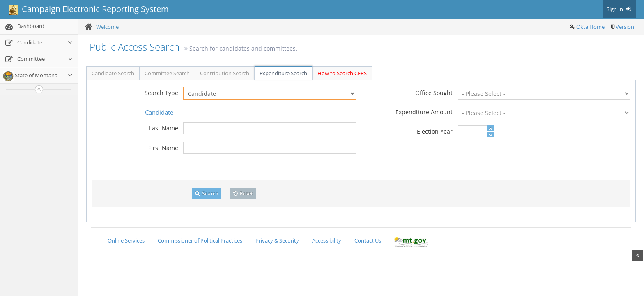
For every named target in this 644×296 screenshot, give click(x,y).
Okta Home (590, 27)
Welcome (107, 27)
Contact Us (368, 240)
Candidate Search (113, 73)
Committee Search (167, 73)
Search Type (161, 93)
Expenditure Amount (424, 112)
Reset (243, 193)
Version (625, 27)
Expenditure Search (283, 73)
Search (207, 193)
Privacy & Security (277, 240)
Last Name (164, 128)
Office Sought (434, 93)
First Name (163, 148)
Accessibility (327, 240)
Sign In (620, 9)
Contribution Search (225, 73)
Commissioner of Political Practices (200, 240)
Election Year (435, 131)
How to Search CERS (342, 73)
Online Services (126, 240)
